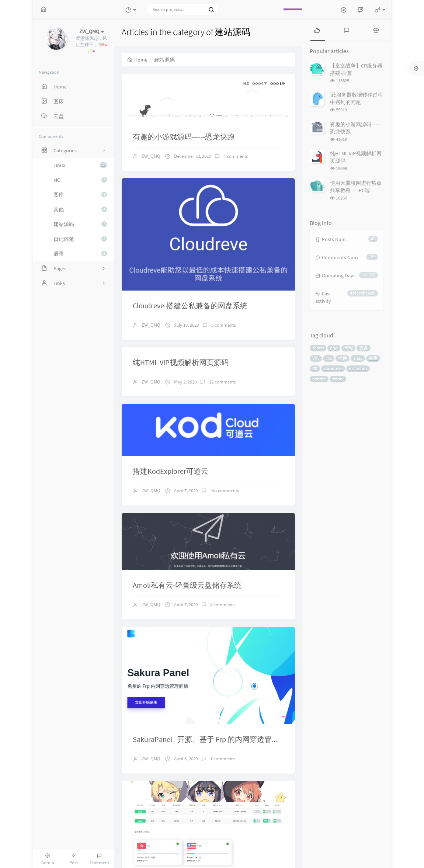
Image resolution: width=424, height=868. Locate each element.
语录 (80, 254)
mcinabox (358, 369)
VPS (316, 358)
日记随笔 (80, 239)
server (318, 348)
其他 (80, 209)
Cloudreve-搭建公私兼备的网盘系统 (190, 305)
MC (80, 180)
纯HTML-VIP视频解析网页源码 (181, 362)
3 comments (223, 325)
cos (329, 358)
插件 (343, 358)
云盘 (364, 348)
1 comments (222, 759)
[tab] (317, 29)
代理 (348, 348)
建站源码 (80, 224)
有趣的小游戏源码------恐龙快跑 (184, 137)
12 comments (222, 382)
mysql (338, 379)
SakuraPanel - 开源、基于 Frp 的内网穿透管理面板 (213, 739)
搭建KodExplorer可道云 (171, 471)
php (334, 348)
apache (319, 379)
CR (315, 369)
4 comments (236, 156)
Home (137, 60)
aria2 (358, 358)
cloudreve (333, 369)
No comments (225, 491)
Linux (80, 165)
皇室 (373, 358)
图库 (80, 195)
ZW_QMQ (151, 156)
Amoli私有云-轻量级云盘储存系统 (187, 585)
